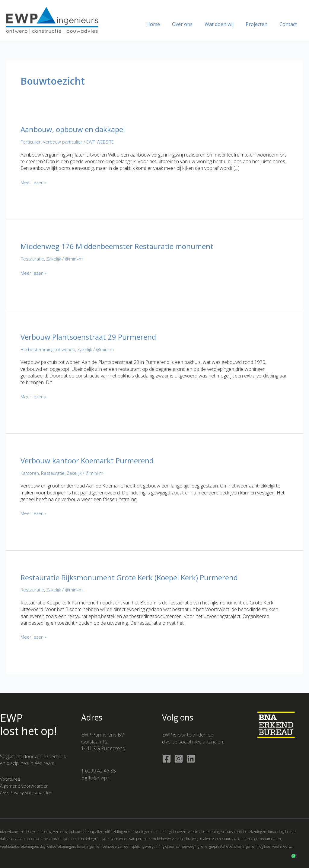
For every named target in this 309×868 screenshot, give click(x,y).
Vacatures (11, 779)
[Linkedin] (191, 759)
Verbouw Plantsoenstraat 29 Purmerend (93, 337)
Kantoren (31, 473)
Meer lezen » (35, 182)
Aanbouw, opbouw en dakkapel (77, 129)
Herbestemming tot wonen (49, 349)
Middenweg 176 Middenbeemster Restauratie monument (124, 246)
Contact (289, 24)
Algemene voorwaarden (26, 786)
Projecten (260, 24)
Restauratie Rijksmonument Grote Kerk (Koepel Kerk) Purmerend (138, 577)
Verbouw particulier (65, 142)
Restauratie (33, 259)
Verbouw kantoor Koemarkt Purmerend (92, 460)
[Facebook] (167, 759)
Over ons (191, 24)
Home (164, 24)
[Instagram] (179, 759)
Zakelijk (55, 259)
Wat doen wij (225, 24)
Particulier (31, 142)
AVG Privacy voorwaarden (28, 792)
